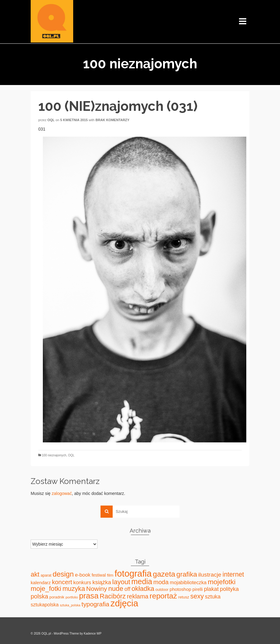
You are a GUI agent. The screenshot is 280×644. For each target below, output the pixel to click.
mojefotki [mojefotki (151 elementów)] (222, 582)
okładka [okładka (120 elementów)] (143, 589)
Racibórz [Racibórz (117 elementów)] (113, 596)
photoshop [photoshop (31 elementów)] (181, 589)
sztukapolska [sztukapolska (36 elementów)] (45, 605)
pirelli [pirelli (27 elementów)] (198, 589)
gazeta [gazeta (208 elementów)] (164, 574)
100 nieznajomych (54, 455)
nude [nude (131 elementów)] (116, 589)
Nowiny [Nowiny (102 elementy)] (97, 589)
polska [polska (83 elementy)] (39, 596)
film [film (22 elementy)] (110, 575)
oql (51, 120)
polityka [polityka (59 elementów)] (229, 589)
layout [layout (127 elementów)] (121, 582)
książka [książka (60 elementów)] (102, 582)
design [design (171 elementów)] (63, 574)
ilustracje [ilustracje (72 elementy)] (210, 575)
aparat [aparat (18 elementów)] (46, 575)
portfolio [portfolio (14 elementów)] (72, 597)
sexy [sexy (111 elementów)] (197, 596)
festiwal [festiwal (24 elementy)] (99, 575)
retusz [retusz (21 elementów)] (184, 597)
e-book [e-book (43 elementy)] (83, 575)
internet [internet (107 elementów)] (233, 574)
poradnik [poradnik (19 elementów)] (57, 597)
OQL (71, 455)
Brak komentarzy (113, 120)
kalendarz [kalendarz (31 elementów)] (41, 583)
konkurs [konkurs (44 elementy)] (82, 583)
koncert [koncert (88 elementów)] (62, 582)
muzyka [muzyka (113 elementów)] (74, 589)
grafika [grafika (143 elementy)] (187, 574)
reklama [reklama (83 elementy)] (138, 596)
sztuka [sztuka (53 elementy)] (213, 597)
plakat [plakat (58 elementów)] (211, 589)
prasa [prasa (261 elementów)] (89, 596)
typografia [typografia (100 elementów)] (95, 604)
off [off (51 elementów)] (127, 589)
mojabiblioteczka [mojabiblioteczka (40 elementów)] (188, 582)
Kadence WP (93, 634)
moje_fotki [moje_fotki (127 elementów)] (46, 589)
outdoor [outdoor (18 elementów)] (162, 590)
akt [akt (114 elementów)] (35, 574)
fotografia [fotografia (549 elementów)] (133, 573)
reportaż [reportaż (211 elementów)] (163, 596)
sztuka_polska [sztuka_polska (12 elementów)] (70, 605)
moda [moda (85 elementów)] (161, 582)
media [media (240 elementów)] (142, 581)
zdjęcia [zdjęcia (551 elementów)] (124, 603)
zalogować (62, 493)
